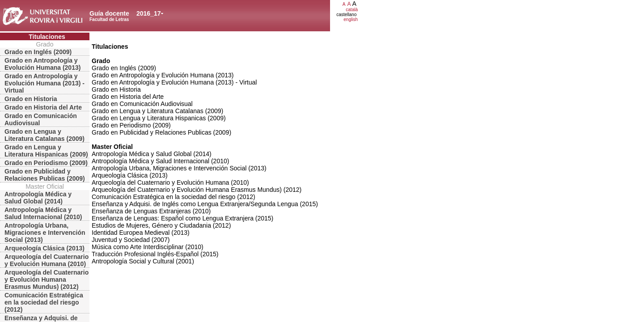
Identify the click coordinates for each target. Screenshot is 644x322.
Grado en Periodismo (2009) (46, 163)
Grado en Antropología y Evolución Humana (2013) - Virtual (44, 83)
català (352, 10)
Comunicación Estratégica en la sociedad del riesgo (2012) (44, 302)
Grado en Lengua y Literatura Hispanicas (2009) (46, 151)
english (351, 19)
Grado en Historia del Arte (43, 107)
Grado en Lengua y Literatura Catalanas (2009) (44, 135)
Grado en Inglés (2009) (38, 52)
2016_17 (149, 13)
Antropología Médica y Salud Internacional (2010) (43, 213)
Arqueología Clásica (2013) (44, 248)
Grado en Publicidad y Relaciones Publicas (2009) (45, 175)
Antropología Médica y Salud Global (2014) (38, 198)
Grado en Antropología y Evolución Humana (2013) (42, 64)
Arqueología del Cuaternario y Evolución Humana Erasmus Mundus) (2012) (47, 280)
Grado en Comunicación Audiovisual (41, 119)
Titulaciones (47, 37)
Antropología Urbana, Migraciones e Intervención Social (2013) (45, 233)
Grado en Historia (31, 99)
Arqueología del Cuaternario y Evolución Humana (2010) (47, 260)
